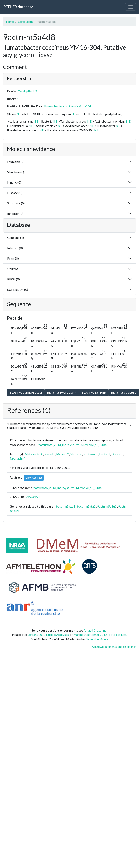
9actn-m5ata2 (86, 506)
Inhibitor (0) (15, 213)
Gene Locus (26, 22)
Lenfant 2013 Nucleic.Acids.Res (48, 635)
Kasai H (49, 454)
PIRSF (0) (14, 279)
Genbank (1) (16, 238)
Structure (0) (16, 172)
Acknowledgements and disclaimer (114, 647)
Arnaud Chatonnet (96, 630)
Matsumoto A (34, 454)
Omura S (117, 454)
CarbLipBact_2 (27, 91)
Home (10, 22)
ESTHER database (18, 7)
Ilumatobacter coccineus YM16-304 (68, 106)
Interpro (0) (15, 248)
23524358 (32, 497)
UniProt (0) (15, 269)
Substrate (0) (16, 203)
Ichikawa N (90, 454)
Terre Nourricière (97, 639)
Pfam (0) (13, 258)
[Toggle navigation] (131, 7)
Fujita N (104, 454)
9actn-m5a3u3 (107, 506)
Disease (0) (15, 193)
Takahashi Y (17, 458)
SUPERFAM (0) (18, 289)
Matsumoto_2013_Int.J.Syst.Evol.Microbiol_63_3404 (72, 445)
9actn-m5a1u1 (66, 506)
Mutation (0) (16, 162)
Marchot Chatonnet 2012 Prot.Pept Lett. (100, 635)
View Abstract (34, 478)
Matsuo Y (62, 454)
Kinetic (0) (14, 182)
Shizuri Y (76, 454)
